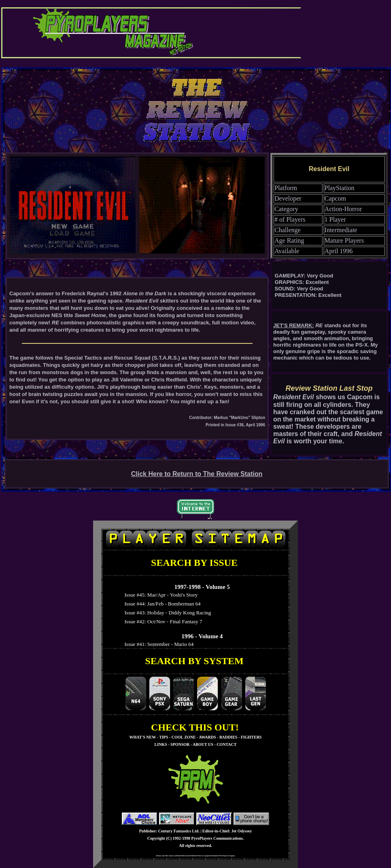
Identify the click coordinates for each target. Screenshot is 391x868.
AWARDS (207, 737)
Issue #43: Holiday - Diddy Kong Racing (166, 613)
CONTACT (226, 744)
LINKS (161, 744)
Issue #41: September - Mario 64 (158, 644)
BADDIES (228, 737)
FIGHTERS (251, 737)
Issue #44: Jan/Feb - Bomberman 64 (161, 604)
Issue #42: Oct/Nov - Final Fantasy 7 (162, 621)
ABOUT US (203, 744)
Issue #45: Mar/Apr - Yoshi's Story (160, 595)
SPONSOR (180, 744)
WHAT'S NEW (143, 737)
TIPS (164, 737)
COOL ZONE (184, 737)
